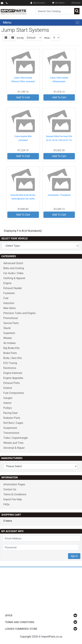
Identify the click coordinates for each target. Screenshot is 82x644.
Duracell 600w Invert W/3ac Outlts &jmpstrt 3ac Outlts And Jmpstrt (23, 199)
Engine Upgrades (13, 378)
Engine (7, 283)
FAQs (6, 504)
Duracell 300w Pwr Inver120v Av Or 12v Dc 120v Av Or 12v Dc (59, 140)
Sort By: (20, 38)
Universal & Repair (14, 448)
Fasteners (9, 293)
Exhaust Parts (11, 383)
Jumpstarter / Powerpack (59, 195)
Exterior (8, 388)
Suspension (10, 428)
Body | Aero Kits (13, 358)
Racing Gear (10, 413)
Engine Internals (13, 373)
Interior (7, 403)
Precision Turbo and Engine (19, 313)
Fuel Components (14, 393)
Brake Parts (10, 353)
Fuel (6, 298)
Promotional (11, 318)
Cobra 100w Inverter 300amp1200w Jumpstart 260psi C (23, 82)
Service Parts (11, 323)
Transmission (11, 433)
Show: (47, 38)
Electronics (10, 368)
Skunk (7, 328)
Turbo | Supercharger (16, 438)
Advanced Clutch (13, 263)
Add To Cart (23, 97)
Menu (7, 22)
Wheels (8, 338)
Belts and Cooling (14, 268)
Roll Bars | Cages (13, 423)
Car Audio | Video (13, 273)
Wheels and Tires (13, 443)
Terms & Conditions (15, 494)
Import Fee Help (13, 499)
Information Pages (14, 484)
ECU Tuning (10, 363)
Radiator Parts (12, 418)
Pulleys (8, 408)
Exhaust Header (13, 288)
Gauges (8, 398)
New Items (9, 308)
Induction (9, 303)
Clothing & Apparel (14, 278)
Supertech (9, 333)
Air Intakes (9, 343)
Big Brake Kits (11, 348)
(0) (58, 3)
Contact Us (10, 489)
